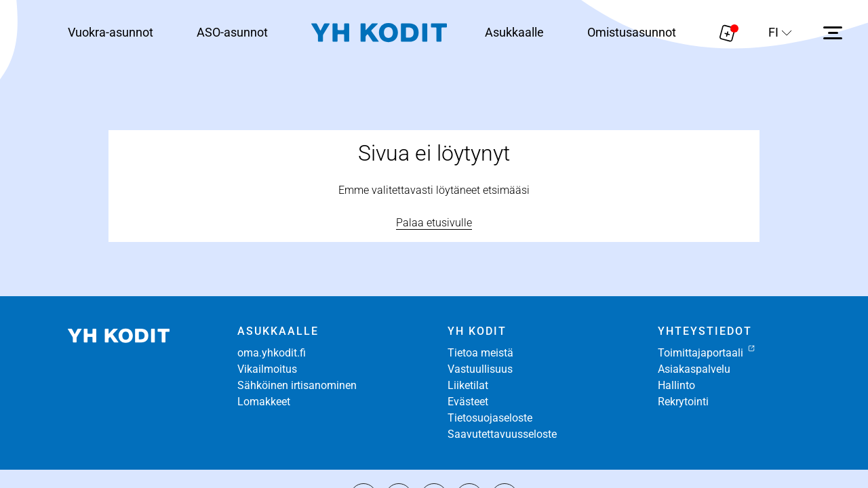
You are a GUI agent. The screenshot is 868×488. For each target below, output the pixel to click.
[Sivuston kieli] (780, 33)
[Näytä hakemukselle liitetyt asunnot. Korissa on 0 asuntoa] (728, 33)
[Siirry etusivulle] (379, 33)
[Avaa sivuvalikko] (833, 33)
